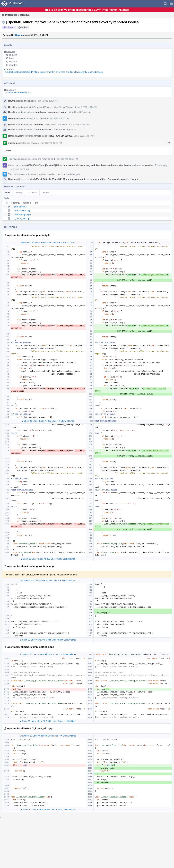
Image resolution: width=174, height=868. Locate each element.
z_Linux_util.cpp (21, 218)
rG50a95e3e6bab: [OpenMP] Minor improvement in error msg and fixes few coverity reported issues (54, 72)
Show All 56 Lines (49, 243)
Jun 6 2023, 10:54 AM (48, 101)
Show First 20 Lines (30, 243)
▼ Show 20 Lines (67, 243)
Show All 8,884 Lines (47, 640)
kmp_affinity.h (20, 207)
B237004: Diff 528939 (61, 136)
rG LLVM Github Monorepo (18, 93)
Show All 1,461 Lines (49, 654)
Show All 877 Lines (47, 810)
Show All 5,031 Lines (47, 721)
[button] (171, 4)
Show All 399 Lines (49, 581)
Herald (12, 107)
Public (25, 28)
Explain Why (161, 165)
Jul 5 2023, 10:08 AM (19, 169)
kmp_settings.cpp (22, 214)
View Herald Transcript (65, 107)
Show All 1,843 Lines (49, 736)
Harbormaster (15, 136)
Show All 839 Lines (47, 559)
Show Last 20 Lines (66, 559)
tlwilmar (13, 62)
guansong (53, 112)
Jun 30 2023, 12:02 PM (51, 143)
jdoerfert (13, 65)
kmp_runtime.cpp (22, 211)
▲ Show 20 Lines (29, 421)
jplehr (38, 130)
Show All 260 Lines (48, 421)
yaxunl (63, 112)
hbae (12, 58)
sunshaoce (41, 112)
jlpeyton (13, 55)
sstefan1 (47, 130)
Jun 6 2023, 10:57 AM (84, 136)
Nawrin (19, 35)
